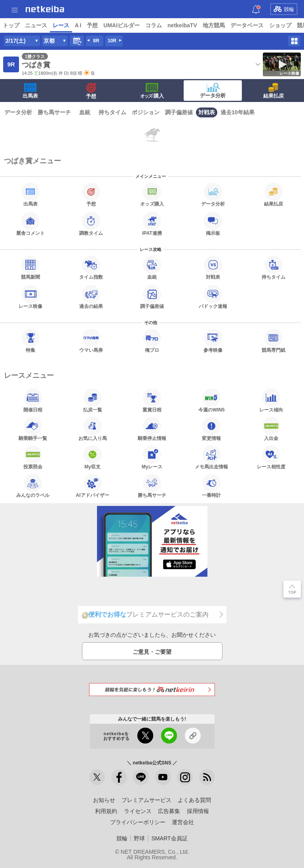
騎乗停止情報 (152, 429)
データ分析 (213, 91)
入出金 (271, 429)
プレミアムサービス (146, 800)
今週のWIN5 (211, 400)
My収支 (93, 457)
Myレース (152, 457)
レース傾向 (271, 400)
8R (96, 41)
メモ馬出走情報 (211, 457)
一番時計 (211, 486)
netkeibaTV (182, 25)
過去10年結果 (237, 112)
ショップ (280, 25)
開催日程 (33, 400)
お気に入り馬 (93, 429)
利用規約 (106, 811)
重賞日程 (152, 400)
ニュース (36, 25)
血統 (85, 112)
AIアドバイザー (93, 486)
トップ (11, 25)
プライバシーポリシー (138, 822)
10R (112, 41)
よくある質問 (194, 800)
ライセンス (138, 811)
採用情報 (198, 811)
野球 (139, 838)
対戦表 (207, 112)
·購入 (152, 91)
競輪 (284, 9)
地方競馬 (214, 25)
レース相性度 (271, 457)
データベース (247, 25)
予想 (92, 25)
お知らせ (104, 800)
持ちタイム (112, 112)
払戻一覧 (93, 400)
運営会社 (183, 822)
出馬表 (30, 91)
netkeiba (45, 9)
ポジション (146, 112)
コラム (154, 25)
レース (61, 25)
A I (78, 25)
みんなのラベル (33, 486)
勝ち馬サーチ (54, 112)
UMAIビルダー (122, 25)
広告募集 (169, 811)
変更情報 (211, 429)
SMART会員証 (169, 838)
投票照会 (33, 457)
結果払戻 (274, 91)
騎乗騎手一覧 (33, 429)
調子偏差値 (179, 112)
